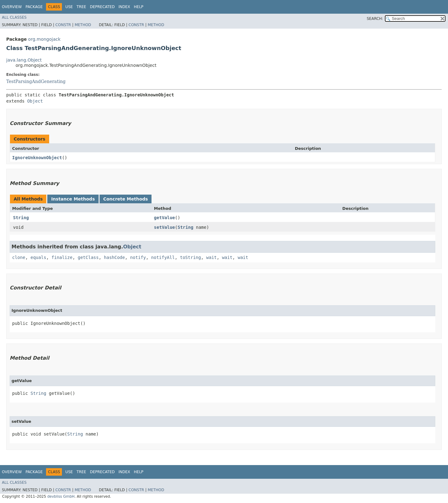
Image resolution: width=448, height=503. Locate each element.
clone (19, 257)
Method (83, 25)
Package (34, 7)
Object (35, 101)
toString (191, 257)
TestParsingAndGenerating (36, 81)
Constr (63, 25)
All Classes (14, 17)
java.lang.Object (24, 60)
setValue (164, 227)
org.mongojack (44, 39)
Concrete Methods (126, 199)
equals (38, 257)
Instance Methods (73, 199)
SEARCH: (375, 19)
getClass (88, 257)
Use (69, 7)
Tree (81, 7)
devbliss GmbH (61, 496)
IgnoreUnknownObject (37, 158)
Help (139, 7)
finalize (62, 257)
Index (124, 7)
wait (212, 257)
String (21, 218)
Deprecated (102, 7)
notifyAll (163, 257)
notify (138, 257)
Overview (12, 7)
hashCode (114, 257)
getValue (164, 218)
